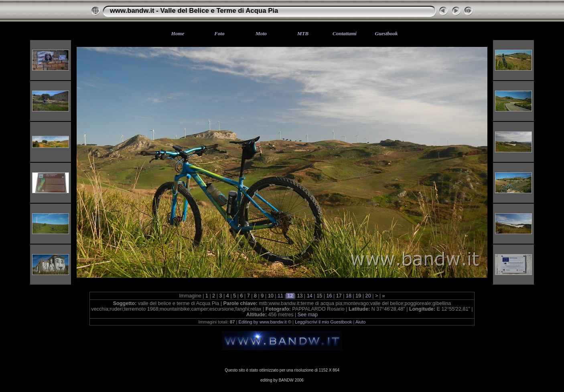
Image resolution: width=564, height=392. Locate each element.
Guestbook (386, 33)
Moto (261, 33)
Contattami (345, 33)
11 (280, 296)
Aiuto (361, 322)
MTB (303, 33)
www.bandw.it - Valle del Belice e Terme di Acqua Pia (194, 11)
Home (178, 33)
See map (308, 315)
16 (329, 296)
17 (339, 296)
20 (368, 296)
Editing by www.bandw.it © (265, 322)
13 (300, 296)
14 (309, 296)
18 (349, 296)
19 (358, 296)
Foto (219, 33)
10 (271, 296)
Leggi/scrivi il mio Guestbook (323, 322)
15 (320, 296)
